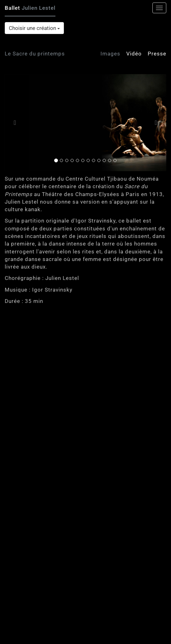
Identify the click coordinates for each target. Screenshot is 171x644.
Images (110, 54)
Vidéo (134, 54)
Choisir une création (34, 28)
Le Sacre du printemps (35, 54)
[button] (17, 123)
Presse (157, 54)
